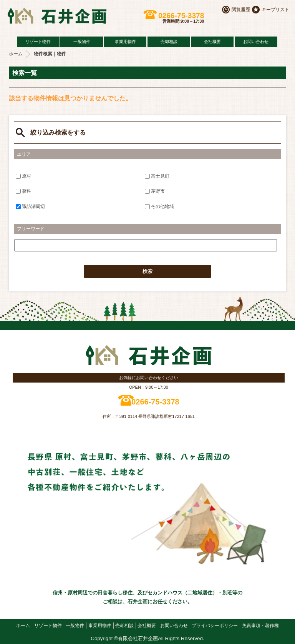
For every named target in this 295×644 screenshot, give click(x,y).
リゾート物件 (38, 42)
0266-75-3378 (181, 16)
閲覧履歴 (241, 10)
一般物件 (82, 42)
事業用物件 (125, 42)
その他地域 (159, 206)
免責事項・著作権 (260, 626)
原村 (23, 176)
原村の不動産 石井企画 (65, 16)
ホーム (16, 54)
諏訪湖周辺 (30, 206)
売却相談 (169, 42)
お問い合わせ (256, 42)
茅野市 (155, 191)
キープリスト (275, 10)
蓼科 (23, 191)
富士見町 (157, 176)
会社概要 (212, 42)
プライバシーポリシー (215, 626)
